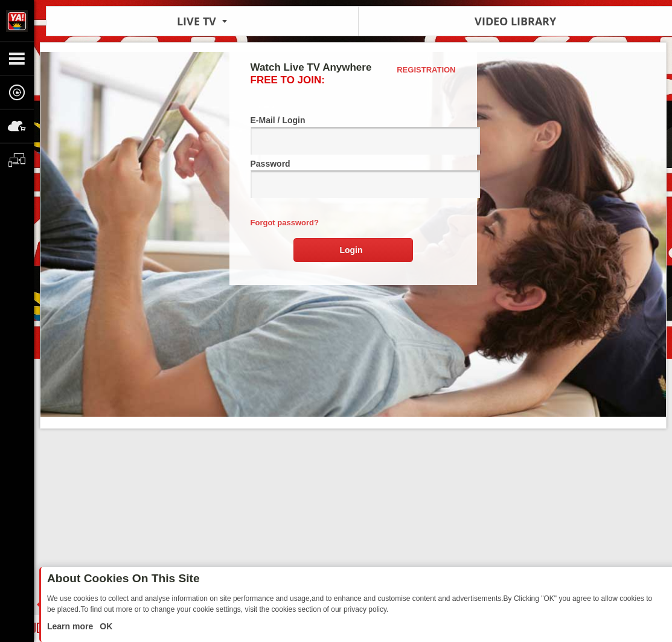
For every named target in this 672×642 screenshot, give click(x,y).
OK (105, 626)
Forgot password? (285, 223)
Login (351, 250)
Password (353, 178)
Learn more (71, 626)
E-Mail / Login (353, 135)
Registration (426, 70)
